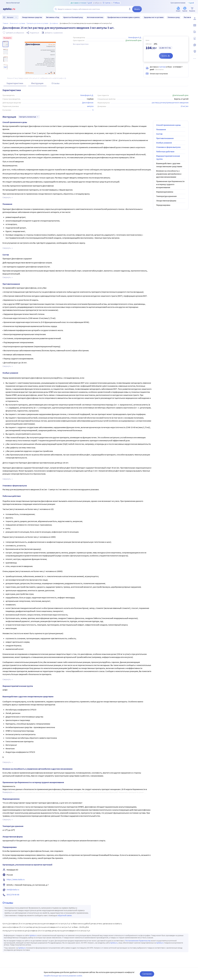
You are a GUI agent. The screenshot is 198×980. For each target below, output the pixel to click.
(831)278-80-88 (13, 895)
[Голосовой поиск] (130, 9)
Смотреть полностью (29, 117)
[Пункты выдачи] (194, 52)
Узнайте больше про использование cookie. (63, 976)
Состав (159, 134)
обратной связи (65, 915)
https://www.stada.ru (16, 879)
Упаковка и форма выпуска (168, 147)
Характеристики (15, 83)
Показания (161, 129)
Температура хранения (166, 196)
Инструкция (37, 83)
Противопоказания (165, 138)
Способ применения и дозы (168, 125)
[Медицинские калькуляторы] (194, 38)
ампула (90, 106)
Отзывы (56, 83)
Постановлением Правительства (138, 941)
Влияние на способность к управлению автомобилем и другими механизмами (169, 174)
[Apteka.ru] (11, 9)
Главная (5, 23)
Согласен (147, 974)
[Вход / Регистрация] (194, 19)
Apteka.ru (33, 935)
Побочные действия (165, 151)
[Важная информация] (194, 45)
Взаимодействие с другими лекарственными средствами (169, 165)
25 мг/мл (185, 106)
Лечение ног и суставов (17, 23)
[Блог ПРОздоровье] (194, 32)
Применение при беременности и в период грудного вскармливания (170, 184)
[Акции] (178, 9)
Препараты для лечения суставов (37, 23)
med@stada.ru (13, 889)
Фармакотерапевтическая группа (168, 157)
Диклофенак (54, 23)
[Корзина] (192, 9)
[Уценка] (185, 9)
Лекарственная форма (166, 201)
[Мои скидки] (194, 25)
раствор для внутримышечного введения (170, 103)
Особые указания (164, 143)
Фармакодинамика (165, 192)
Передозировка (163, 205)
